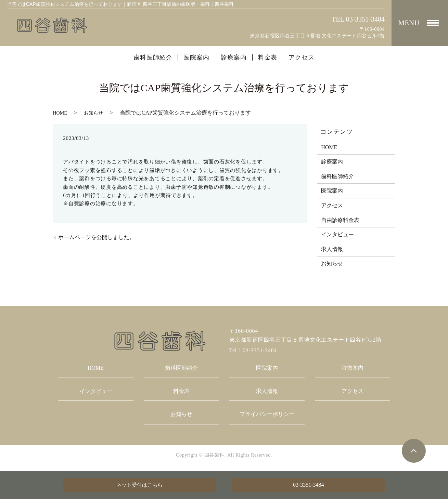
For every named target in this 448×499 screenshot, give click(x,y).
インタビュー (337, 234)
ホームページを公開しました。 (97, 237)
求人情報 (332, 249)
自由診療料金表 (340, 220)
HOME (60, 113)
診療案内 (234, 57)
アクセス (302, 57)
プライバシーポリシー (267, 414)
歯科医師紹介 (153, 57)
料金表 (268, 57)
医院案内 (196, 57)
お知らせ (93, 113)
